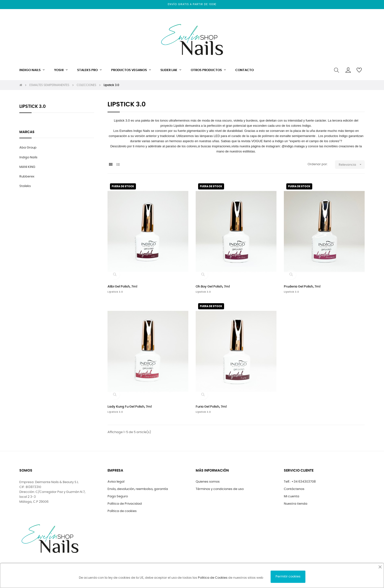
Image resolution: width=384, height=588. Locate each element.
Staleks (25, 186)
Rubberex (27, 177)
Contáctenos (294, 489)
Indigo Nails (28, 157)
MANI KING (27, 167)
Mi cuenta (292, 496)
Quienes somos (208, 482)
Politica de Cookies (213, 578)
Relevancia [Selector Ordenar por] (352, 165)
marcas (27, 132)
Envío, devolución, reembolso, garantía (138, 489)
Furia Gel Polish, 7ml (211, 407)
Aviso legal (116, 482)
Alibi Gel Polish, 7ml (122, 287)
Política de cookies (122, 511)
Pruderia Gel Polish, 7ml (302, 287)
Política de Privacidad (125, 504)
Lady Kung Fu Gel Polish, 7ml (130, 407)
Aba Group (28, 148)
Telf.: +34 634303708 (300, 482)
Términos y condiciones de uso (220, 489)
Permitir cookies (288, 577)
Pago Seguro (118, 496)
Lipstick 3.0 (33, 107)
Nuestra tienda (296, 504)
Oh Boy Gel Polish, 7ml (213, 287)
